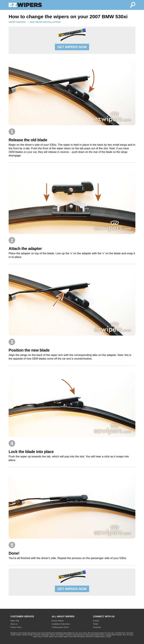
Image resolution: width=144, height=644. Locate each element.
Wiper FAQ (15, 621)
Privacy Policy (16, 627)
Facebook (97, 627)
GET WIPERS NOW (72, 47)
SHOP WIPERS (17, 22)
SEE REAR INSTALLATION (45, 22)
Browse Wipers (58, 621)
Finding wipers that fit (60, 627)
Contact (96, 621)
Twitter (96, 624)
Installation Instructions (61, 624)
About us (14, 624)
